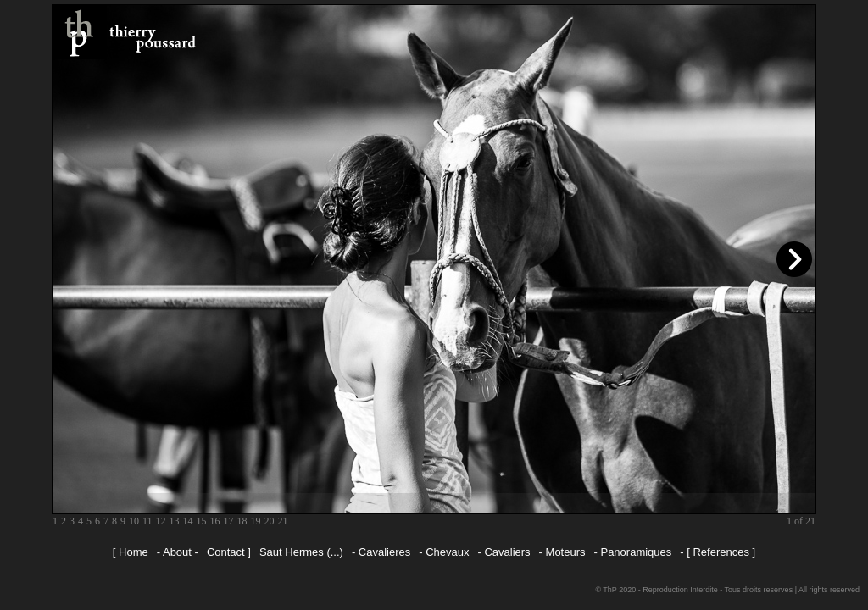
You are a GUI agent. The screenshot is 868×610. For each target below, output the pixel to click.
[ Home (131, 552)
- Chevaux (444, 552)
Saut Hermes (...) (301, 552)
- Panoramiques (633, 552)
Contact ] (229, 552)
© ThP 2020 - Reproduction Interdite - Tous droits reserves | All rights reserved (727, 590)
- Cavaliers (504, 552)
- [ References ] (718, 552)
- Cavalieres (381, 552)
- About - (178, 552)
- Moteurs (562, 552)
